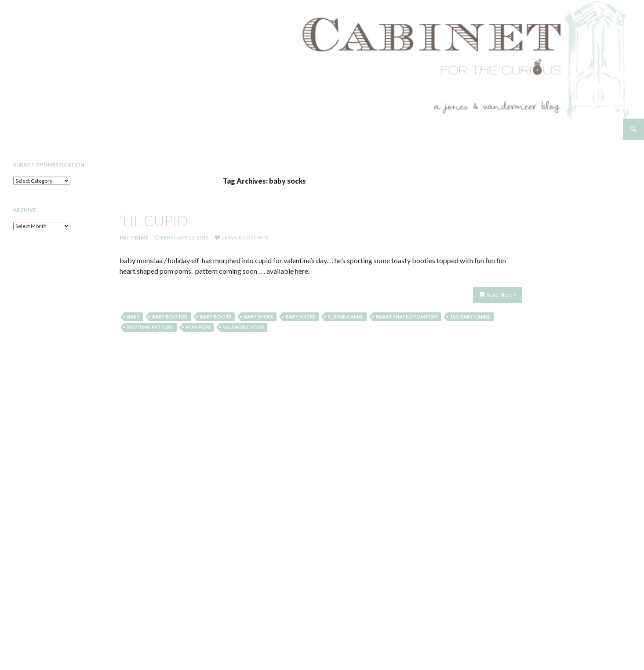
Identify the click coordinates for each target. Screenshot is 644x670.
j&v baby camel (470, 317)
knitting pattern (150, 327)
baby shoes (259, 317)
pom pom (198, 327)
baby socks (301, 317)
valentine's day (244, 327)
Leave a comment (246, 237)
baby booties (170, 317)
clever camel (346, 317)
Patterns (134, 237)
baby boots (216, 317)
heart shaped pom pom (407, 317)
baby (133, 317)
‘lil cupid (154, 221)
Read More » (501, 295)
